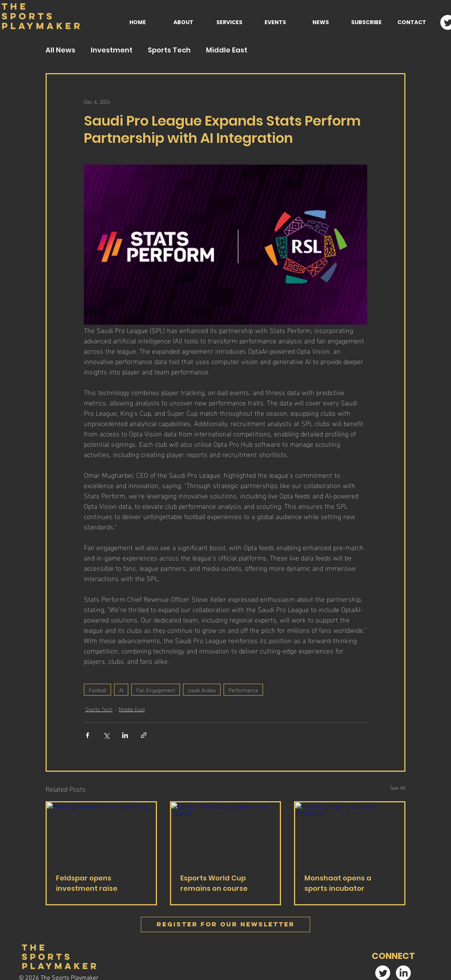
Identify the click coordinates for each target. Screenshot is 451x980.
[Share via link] (144, 735)
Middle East (227, 50)
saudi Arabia (202, 690)
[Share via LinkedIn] (125, 735)
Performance (243, 690)
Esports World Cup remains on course (214, 883)
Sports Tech (169, 50)
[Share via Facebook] (87, 735)
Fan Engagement (156, 690)
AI (121, 690)
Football (97, 690)
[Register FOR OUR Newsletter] (225, 924)
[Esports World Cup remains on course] (226, 833)
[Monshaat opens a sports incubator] (350, 833)
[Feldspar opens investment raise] (101, 833)
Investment (112, 50)
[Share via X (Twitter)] (106, 735)
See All (398, 788)
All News (60, 50)
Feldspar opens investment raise (87, 883)
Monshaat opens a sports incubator (338, 883)
